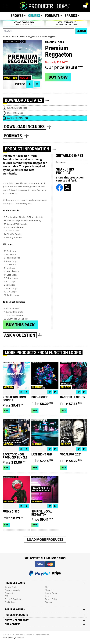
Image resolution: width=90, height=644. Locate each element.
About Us (49, 590)
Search (81, 31)
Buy (6, 410)
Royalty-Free (22, 118)
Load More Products (45, 539)
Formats (52, 16)
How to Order (51, 593)
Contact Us (10, 593)
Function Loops (54, 42)
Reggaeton (61, 162)
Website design (9, 637)
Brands (71, 16)
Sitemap (49, 602)
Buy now (58, 77)
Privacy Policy (51, 599)
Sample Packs (11, 587)
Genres (34, 16)
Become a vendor (13, 590)
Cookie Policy (11, 602)
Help (47, 596)
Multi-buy (11, 78)
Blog (47, 587)
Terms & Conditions (14, 599)
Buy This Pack (20, 325)
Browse (17, 16)
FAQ (7, 596)
